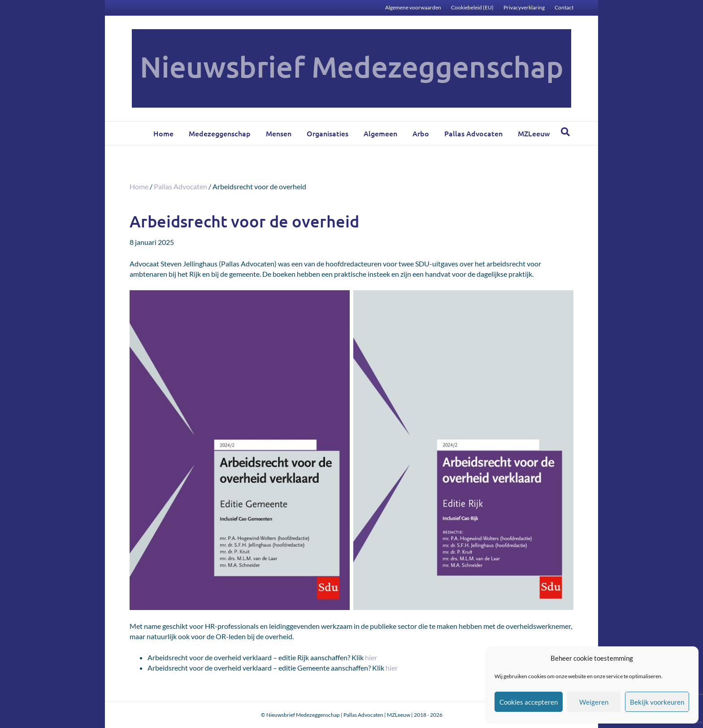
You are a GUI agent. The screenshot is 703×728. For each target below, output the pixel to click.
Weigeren (594, 702)
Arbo (421, 133)
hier (371, 657)
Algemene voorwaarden (413, 7)
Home (163, 133)
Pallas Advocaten (473, 133)
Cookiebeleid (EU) (472, 7)
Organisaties (328, 133)
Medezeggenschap (220, 133)
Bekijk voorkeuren (657, 702)
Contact (564, 7)
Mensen (279, 133)
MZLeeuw (534, 133)
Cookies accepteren (529, 702)
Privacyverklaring (524, 7)
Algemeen (380, 133)
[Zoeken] (565, 132)
